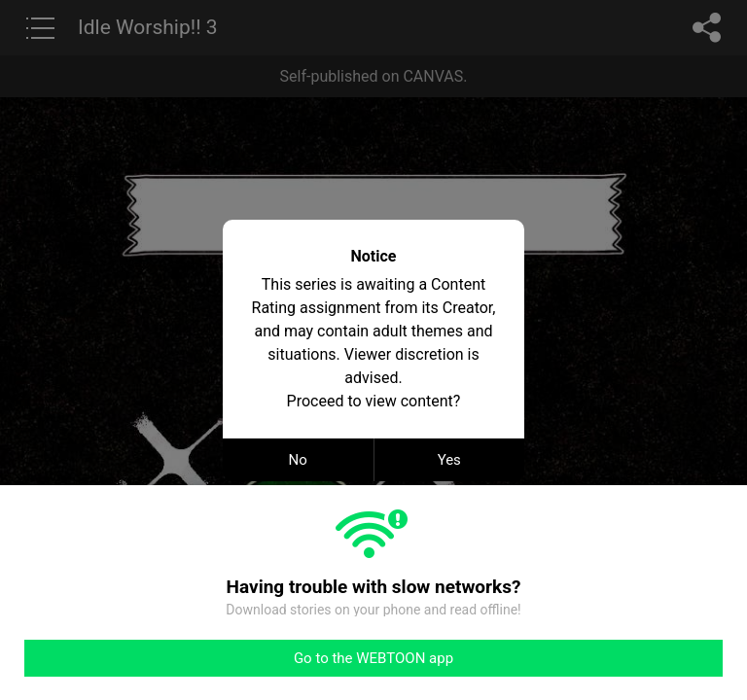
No (298, 460)
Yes (449, 460)
